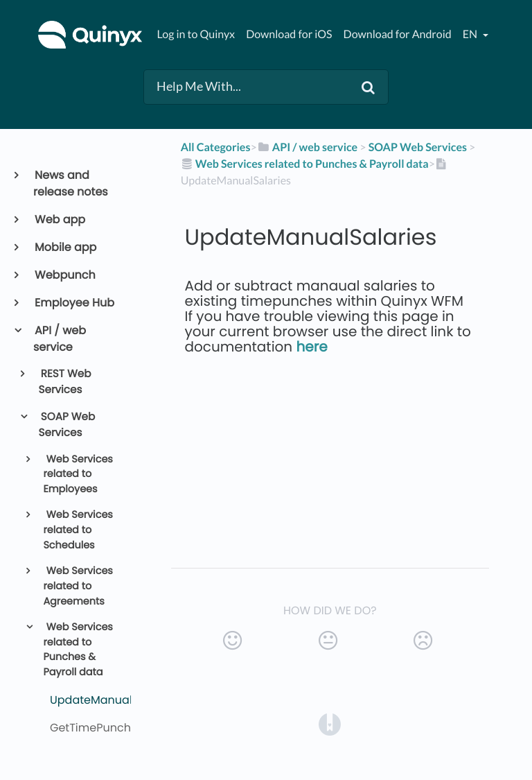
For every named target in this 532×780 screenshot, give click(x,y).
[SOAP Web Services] (418, 147)
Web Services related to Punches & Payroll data (78, 650)
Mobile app (65, 247)
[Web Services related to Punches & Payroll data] (305, 164)
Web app (59, 219)
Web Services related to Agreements (78, 586)
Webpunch (64, 275)
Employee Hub (74, 303)
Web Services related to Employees (78, 475)
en (471, 34)
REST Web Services (65, 382)
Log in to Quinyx (196, 34)
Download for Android (398, 34)
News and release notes (71, 183)
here (312, 347)
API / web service (60, 339)
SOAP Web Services (67, 425)
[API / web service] (308, 147)
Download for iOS (289, 34)
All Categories (216, 147)
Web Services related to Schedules (78, 530)
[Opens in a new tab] (330, 724)
